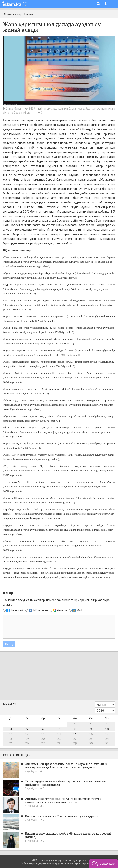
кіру (76, 600)
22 (75, 739)
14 (59, 734)
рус (25, 5)
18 (11, 739)
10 (107, 729)
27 (43, 743)
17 (107, 734)
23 (91, 739)
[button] (103, 863)
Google (62, 610)
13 (43, 734)
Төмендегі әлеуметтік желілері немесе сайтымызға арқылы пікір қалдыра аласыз (56, 602)
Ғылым (29, 14)
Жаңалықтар (13, 14)
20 (43, 739)
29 (75, 743)
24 (107, 739)
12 (27, 734)
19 (27, 739)
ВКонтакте (40, 610)
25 (11, 743)
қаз (25, 2)
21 (59, 739)
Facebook (17, 610)
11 (11, 734)
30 (91, 743)
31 (107, 743)
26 (27, 743)
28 (59, 743)
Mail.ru (81, 610)
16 (91, 734)
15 (75, 734)
